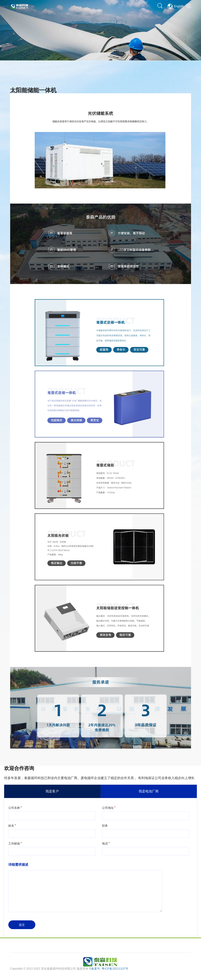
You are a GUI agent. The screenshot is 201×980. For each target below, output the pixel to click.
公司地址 (108, 808)
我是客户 (52, 791)
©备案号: (95, 969)
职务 (105, 826)
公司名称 (14, 808)
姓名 (11, 826)
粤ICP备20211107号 (115, 969)
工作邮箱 (14, 844)
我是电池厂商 (149, 791)
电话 (105, 844)
